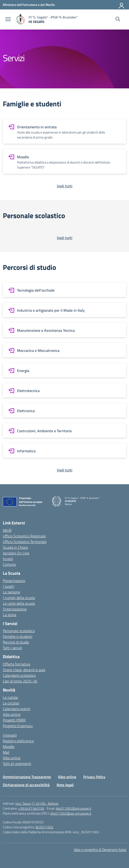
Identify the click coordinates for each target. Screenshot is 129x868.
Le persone (11, 592)
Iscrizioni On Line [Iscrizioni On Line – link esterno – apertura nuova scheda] (16, 553)
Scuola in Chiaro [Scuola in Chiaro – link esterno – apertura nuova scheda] (15, 547)
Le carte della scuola (19, 603)
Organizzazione (15, 609)
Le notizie (10, 697)
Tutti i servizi (12, 648)
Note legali (65, 785)
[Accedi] (122, 5)
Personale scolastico (19, 631)
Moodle (9, 747)
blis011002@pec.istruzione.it (71, 813)
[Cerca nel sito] (118, 20)
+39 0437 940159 (31, 808)
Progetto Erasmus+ (18, 726)
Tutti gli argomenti (17, 764)
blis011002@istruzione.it (74, 808)
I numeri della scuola (19, 598)
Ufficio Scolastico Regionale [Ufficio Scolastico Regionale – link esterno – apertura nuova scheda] (24, 536)
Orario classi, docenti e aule (24, 670)
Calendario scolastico (19, 675)
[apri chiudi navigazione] (8, 20)
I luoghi (8, 586)
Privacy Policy (94, 777)
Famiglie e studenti (18, 636)
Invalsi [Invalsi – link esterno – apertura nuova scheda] (8, 559)
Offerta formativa (17, 664)
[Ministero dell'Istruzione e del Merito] (29, 5)
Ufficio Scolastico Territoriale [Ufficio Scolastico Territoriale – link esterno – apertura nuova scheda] (25, 542)
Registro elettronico (18, 741)
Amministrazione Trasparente (27, 777)
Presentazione (14, 581)
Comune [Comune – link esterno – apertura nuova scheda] (9, 564)
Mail (6, 752)
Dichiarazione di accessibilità (26, 785)
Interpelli (10, 735)
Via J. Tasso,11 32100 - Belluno (37, 803)
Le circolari (11, 703)
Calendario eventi (17, 709)
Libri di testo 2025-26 (20, 681)
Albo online (12, 714)
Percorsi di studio (16, 642)
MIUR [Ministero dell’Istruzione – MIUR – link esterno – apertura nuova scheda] (7, 530)
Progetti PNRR (14, 720)
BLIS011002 (44, 827)
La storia (10, 615)
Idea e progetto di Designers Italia (100, 850)
